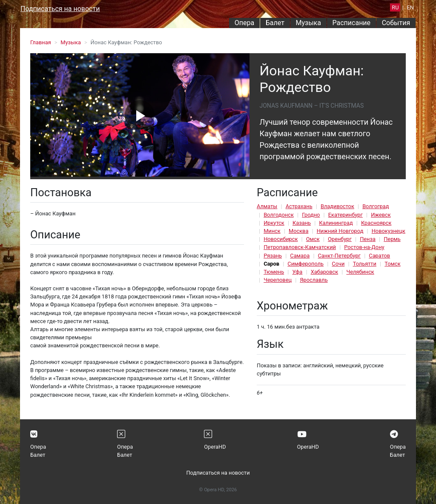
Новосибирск (281, 239)
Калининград (336, 223)
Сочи (338, 264)
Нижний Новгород (340, 231)
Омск (313, 239)
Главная (41, 42)
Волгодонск (279, 215)
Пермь (392, 239)
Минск (272, 231)
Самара (300, 256)
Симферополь (305, 264)
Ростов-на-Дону (364, 247)
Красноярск (376, 223)
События (396, 23)
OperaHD (215, 447)
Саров (271, 264)
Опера (244, 23)
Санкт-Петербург (339, 256)
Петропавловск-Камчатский (300, 247)
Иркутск (274, 223)
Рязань (273, 256)
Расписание (352, 23)
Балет (275, 23)
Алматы (267, 206)
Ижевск (381, 215)
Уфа (297, 272)
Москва (298, 231)
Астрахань (299, 206)
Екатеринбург (346, 215)
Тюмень (274, 272)
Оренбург (340, 239)
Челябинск (360, 272)
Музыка (308, 23)
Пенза (368, 239)
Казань (302, 223)
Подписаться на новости (60, 9)
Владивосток (337, 206)
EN (410, 7)
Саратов (379, 256)
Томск (392, 264)
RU (395, 7)
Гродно (311, 215)
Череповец (278, 280)
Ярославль (314, 280)
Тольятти (365, 264)
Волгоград (376, 206)
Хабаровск (324, 272)
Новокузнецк (389, 231)
